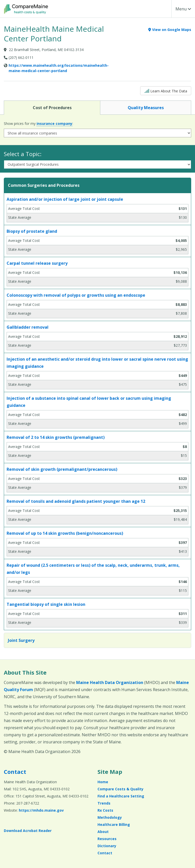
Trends (104, 803)
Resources (107, 839)
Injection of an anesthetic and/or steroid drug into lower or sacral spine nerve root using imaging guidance (97, 363)
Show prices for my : (38, 124)
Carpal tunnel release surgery (37, 263)
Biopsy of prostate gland (32, 231)
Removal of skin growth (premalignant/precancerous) (62, 469)
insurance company (54, 123)
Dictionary (107, 846)
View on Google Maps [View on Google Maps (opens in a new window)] (170, 30)
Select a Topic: (23, 154)
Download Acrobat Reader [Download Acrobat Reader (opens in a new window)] (28, 831)
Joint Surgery (21, 640)
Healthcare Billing (114, 824)
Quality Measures (146, 107)
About (103, 832)
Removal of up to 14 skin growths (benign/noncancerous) (65, 533)
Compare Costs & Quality (120, 789)
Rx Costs (105, 810)
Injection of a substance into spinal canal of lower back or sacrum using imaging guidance (89, 402)
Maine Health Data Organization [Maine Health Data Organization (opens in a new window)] (110, 682)
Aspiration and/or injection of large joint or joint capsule (65, 199)
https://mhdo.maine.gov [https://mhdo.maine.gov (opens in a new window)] (41, 810)
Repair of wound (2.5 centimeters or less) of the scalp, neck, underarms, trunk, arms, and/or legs (93, 569)
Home (103, 782)
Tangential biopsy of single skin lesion (46, 604)
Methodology (110, 817)
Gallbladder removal (28, 327)
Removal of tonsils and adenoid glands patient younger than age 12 (76, 501)
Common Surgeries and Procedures (44, 185)
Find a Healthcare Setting (121, 796)
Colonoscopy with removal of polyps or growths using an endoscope (76, 295)
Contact (15, 772)
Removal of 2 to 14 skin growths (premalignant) (56, 437)
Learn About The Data (166, 90)
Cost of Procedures (52, 107)
